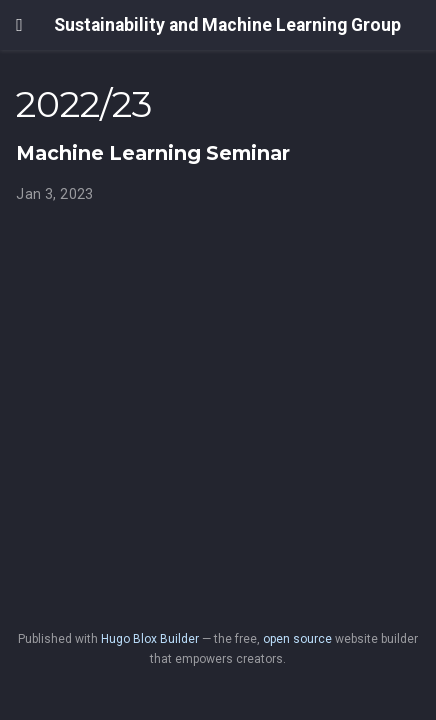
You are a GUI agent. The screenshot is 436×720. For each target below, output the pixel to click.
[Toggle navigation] (19, 25)
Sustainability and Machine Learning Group (227, 25)
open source (297, 639)
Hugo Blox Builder (150, 639)
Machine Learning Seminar (153, 153)
